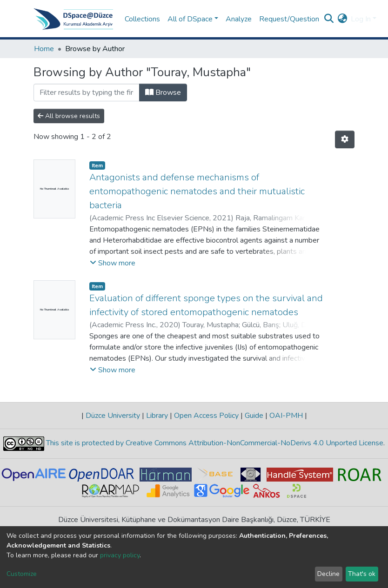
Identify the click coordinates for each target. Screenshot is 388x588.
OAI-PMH (286, 416)
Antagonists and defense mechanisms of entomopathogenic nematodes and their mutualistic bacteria (197, 191)
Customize (22, 574)
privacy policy (120, 555)
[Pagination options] (345, 139)
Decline (328, 574)
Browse (163, 92)
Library (157, 416)
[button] (342, 19)
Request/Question (289, 19)
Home (44, 49)
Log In (361, 19)
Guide (254, 416)
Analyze (239, 19)
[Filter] (87, 92)
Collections (142, 19)
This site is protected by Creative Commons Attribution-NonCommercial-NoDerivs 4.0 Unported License (214, 443)
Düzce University (113, 416)
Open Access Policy (206, 416)
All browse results (69, 116)
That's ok (362, 574)
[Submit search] (329, 19)
